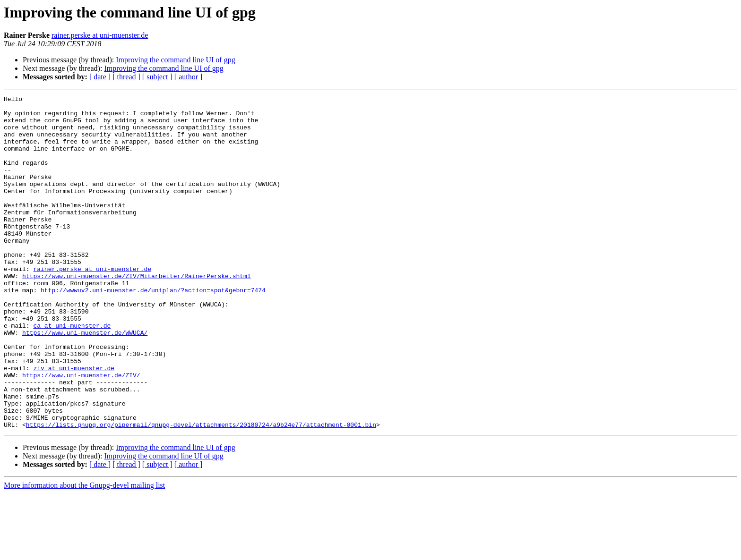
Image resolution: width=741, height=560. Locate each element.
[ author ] (189, 77)
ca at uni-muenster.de (72, 372)
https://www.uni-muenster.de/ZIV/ (81, 432)
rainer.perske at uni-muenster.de (100, 35)
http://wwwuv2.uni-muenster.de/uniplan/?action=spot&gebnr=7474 (153, 330)
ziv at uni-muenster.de (74, 423)
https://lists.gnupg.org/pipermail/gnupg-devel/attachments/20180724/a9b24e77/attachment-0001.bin (201, 491)
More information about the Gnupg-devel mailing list (84, 552)
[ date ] (100, 77)
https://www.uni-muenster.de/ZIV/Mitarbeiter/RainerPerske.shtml (137, 313)
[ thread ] (126, 77)
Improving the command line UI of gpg (175, 60)
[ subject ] (157, 77)
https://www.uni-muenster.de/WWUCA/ (85, 381)
